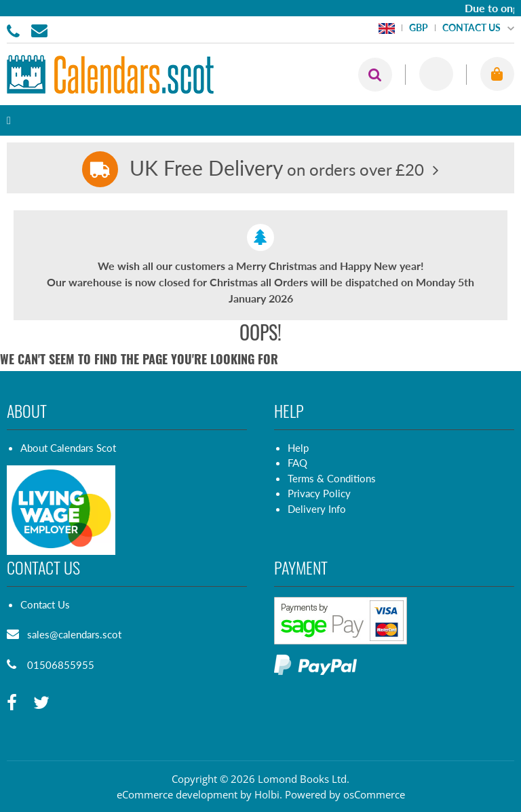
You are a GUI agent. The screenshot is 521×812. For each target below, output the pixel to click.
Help (298, 448)
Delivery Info (317, 509)
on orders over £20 (277, 169)
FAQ (297, 463)
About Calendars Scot (68, 448)
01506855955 (16, 30)
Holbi (267, 794)
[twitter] (41, 703)
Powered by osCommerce (345, 794)
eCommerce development (177, 794)
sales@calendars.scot (74, 634)
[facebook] (12, 703)
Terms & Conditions (332, 478)
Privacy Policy (319, 493)
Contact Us (45, 604)
